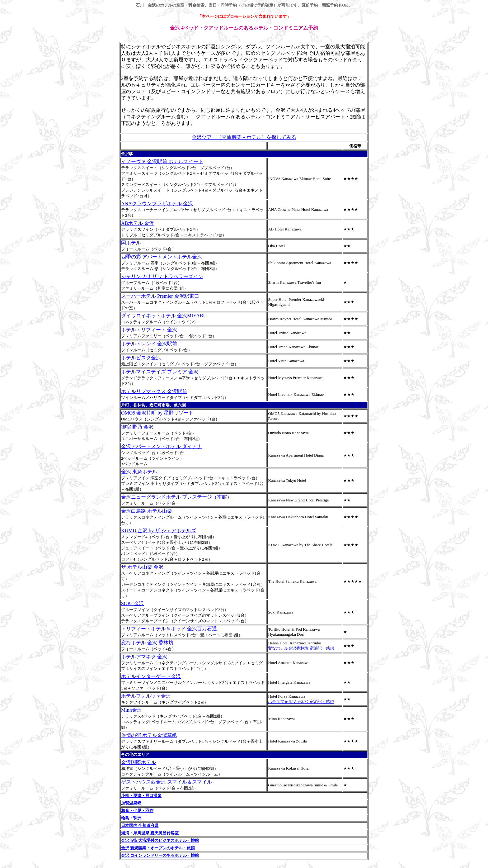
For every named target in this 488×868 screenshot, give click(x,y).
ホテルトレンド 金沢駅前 (149, 344)
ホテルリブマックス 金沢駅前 (154, 391)
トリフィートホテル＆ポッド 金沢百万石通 (169, 629)
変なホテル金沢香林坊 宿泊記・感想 (301, 648)
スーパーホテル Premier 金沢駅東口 (160, 296)
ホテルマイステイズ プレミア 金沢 (160, 372)
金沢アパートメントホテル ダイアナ (162, 446)
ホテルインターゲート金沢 (151, 676)
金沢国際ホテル (138, 762)
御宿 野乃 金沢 (137, 427)
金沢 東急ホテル (139, 472)
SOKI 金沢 (132, 603)
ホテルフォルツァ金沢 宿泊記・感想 (301, 702)
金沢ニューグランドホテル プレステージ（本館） (176, 497)
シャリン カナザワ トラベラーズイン (162, 276)
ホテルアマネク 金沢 (144, 657)
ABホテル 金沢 (138, 223)
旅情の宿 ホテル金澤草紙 (149, 735)
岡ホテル (131, 243)
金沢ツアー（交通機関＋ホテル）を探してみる (244, 137)
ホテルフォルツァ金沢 (146, 696)
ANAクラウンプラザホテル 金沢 (157, 204)
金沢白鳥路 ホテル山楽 (147, 511)
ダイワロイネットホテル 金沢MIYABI (163, 316)
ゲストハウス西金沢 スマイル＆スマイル (167, 782)
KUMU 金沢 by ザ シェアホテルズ (159, 531)
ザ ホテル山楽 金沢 (142, 567)
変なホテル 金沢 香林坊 (147, 643)
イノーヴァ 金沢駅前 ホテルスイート (162, 161)
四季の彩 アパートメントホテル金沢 (162, 257)
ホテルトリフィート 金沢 (149, 330)
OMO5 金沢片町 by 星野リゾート (157, 413)
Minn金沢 (131, 710)
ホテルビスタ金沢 (141, 358)
